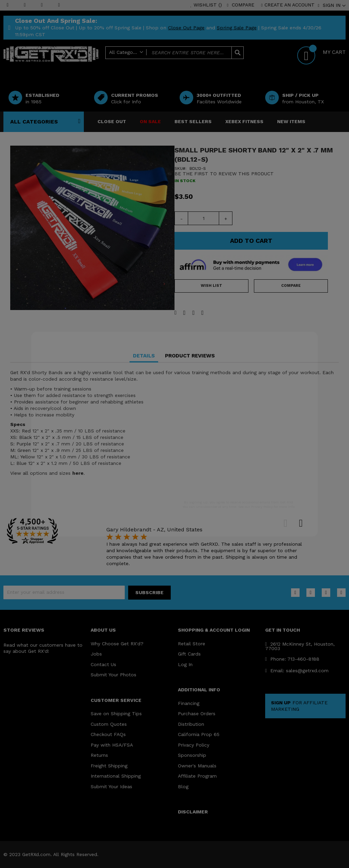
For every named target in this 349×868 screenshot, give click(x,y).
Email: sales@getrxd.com (297, 671)
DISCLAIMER (193, 812)
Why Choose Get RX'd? (117, 644)
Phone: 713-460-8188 (292, 659)
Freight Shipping (109, 766)
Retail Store (192, 644)
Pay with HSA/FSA (112, 745)
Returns (99, 755)
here (78, 473)
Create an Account (290, 5)
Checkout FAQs (108, 734)
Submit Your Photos (113, 675)
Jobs (96, 654)
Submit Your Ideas (111, 786)
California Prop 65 (199, 734)
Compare (243, 5)
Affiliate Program (197, 776)
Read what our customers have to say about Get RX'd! (43, 648)
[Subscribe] (149, 593)
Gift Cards (189, 654)
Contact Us (103, 664)
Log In (185, 664)
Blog (183, 786)
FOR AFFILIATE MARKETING (299, 706)
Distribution (191, 724)
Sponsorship (192, 755)
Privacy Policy (194, 745)
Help (210, 64)
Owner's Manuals (197, 766)
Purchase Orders (197, 713)
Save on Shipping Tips (116, 713)
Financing (189, 703)
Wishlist (208, 5)
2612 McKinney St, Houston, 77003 (300, 646)
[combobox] (175, 53)
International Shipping (116, 776)
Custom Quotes (109, 724)
